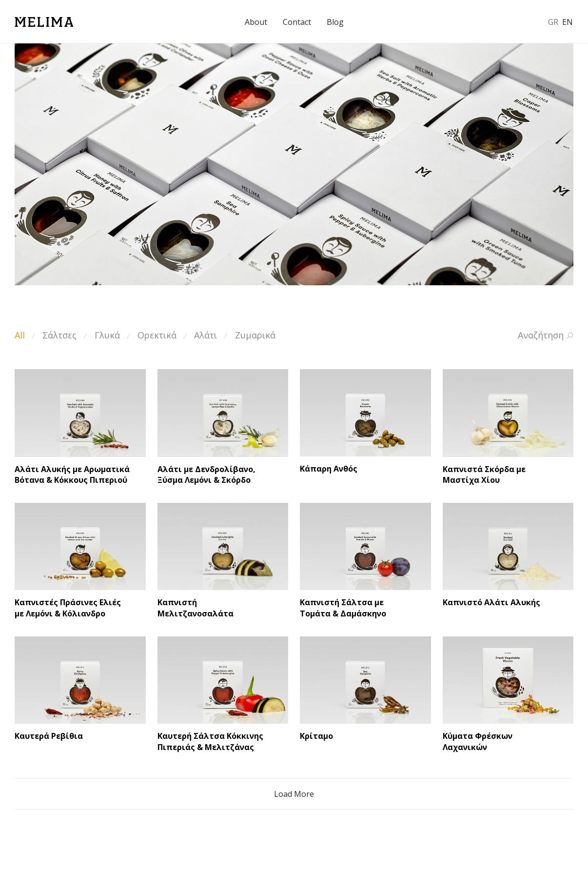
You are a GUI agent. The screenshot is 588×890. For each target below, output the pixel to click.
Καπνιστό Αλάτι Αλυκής (491, 602)
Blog (335, 22)
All (20, 335)
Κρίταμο (316, 736)
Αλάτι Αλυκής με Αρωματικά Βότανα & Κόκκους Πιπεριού (72, 475)
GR (553, 22)
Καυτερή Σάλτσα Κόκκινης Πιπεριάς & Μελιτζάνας (210, 741)
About (256, 22)
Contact (297, 22)
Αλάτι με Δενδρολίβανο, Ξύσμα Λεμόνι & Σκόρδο (206, 475)
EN (568, 22)
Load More (294, 794)
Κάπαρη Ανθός (329, 469)
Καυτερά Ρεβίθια (49, 736)
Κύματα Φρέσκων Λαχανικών (478, 741)
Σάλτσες (59, 335)
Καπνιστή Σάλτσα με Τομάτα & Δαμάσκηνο (343, 608)
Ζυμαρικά (255, 335)
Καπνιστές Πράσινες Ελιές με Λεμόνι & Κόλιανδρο (68, 608)
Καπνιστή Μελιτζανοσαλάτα (196, 608)
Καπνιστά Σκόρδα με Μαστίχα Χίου (484, 475)
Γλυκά (107, 335)
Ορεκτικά (157, 335)
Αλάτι (206, 335)
